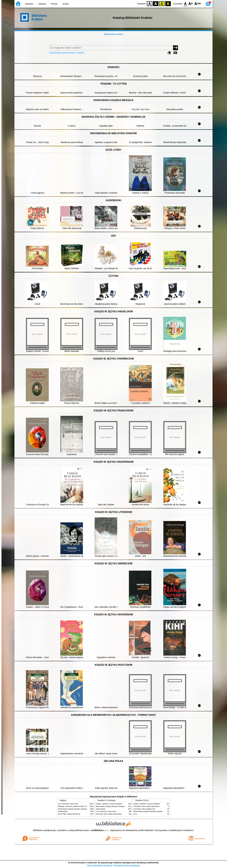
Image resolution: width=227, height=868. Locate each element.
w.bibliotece (99, 830)
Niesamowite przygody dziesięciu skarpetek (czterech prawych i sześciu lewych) (85, 809)
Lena (135, 814)
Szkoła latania (63, 811)
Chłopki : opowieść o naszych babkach (109, 804)
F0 (185, 3)
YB (162, 3)
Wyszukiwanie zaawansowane (62, 52)
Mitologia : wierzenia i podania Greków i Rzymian (75, 806)
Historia (42, 4)
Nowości (29, 4)
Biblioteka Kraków (114, 34)
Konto (66, 4)
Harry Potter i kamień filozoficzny (69, 814)
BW (156, 3)
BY (168, 3)
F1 (191, 3)
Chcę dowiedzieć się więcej (100, 865)
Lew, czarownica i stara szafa (68, 804)
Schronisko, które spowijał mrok (144, 809)
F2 (198, 3)
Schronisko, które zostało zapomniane (109, 814)
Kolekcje (81, 52)
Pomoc (54, 4)
